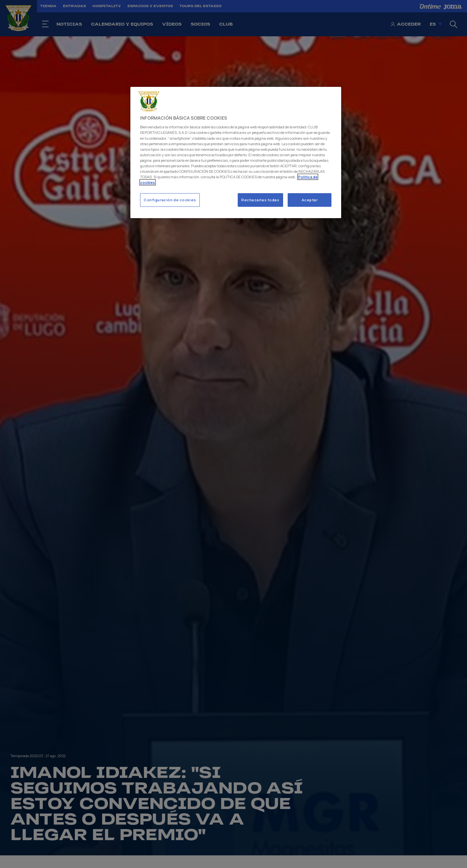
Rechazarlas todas (260, 200)
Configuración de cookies (170, 200)
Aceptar (310, 200)
